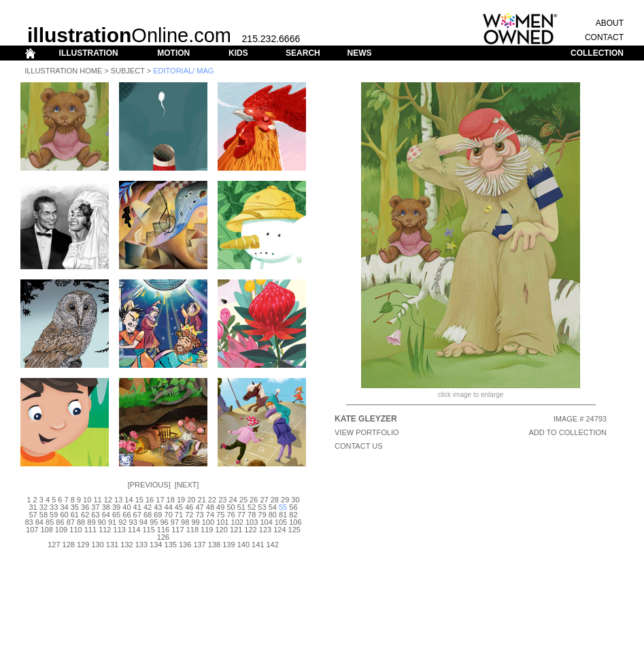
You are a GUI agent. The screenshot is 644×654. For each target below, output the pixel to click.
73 (199, 515)
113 (120, 530)
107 (32, 530)
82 (293, 515)
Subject (128, 71)
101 (222, 522)
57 (33, 515)
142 (272, 545)
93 (133, 522)
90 (102, 522)
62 (85, 515)
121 (236, 530)
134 (156, 545)
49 (220, 507)
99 (195, 522)
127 (54, 545)
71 (179, 515)
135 (171, 545)
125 (294, 530)
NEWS (359, 53)
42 (148, 507)
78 (252, 515)
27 (264, 500)
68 (148, 515)
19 (181, 500)
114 (134, 530)
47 (199, 507)
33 (54, 507)
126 (163, 537)
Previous (149, 485)
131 (112, 545)
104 (266, 522)
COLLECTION (597, 53)
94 (143, 522)
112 (105, 530)
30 (295, 500)
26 (254, 500)
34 (64, 507)
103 (252, 522)
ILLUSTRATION (89, 53)
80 (273, 515)
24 (233, 500)
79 (262, 515)
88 (81, 522)
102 (237, 522)
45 (179, 507)
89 (91, 522)
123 (265, 530)
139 (228, 545)
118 (192, 530)
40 (126, 507)
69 (158, 515)
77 (241, 515)
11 (97, 500)
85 (50, 522)
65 (116, 515)
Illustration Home (63, 71)
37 (95, 507)
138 (214, 545)
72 (189, 515)
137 (199, 545)
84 (39, 522)
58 (44, 515)
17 (160, 500)
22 (212, 500)
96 (164, 522)
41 (137, 507)
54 (273, 507)
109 (61, 530)
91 (112, 522)
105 (281, 522)
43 (158, 507)
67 (137, 515)
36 (85, 507)
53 (262, 507)
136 (185, 545)
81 (283, 515)
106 (295, 522)
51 (241, 507)
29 (285, 500)
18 (171, 500)
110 (75, 530)
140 (243, 545)
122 (250, 530)
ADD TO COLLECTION (567, 432)
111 (90, 530)
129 (83, 545)
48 (210, 507)
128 (69, 545)
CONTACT (604, 37)
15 (139, 500)
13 (118, 500)
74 (210, 515)
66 (126, 515)
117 (177, 530)
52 (252, 507)
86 (60, 522)
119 (207, 530)
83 (29, 522)
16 (150, 500)
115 (148, 530)
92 (122, 522)
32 (44, 507)
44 (169, 507)
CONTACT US (359, 446)
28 (275, 500)
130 (97, 545)
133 (141, 545)
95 (154, 522)
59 (54, 515)
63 (95, 515)
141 (258, 545)
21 (202, 500)
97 (175, 522)
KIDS (238, 53)
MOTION (173, 53)
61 (75, 515)
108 (46, 530)
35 (75, 507)
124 (279, 530)
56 (293, 507)
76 (231, 515)
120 (222, 530)
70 (169, 515)
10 (87, 500)
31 (33, 507)
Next (187, 485)
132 (126, 545)
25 (243, 500)
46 (189, 507)
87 (71, 522)
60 (64, 515)
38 (106, 507)
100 (208, 522)
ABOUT (610, 23)
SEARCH (303, 53)
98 (185, 522)
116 (163, 530)
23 (222, 500)
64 (106, 515)
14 (129, 500)
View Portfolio (367, 432)
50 (231, 507)
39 (116, 507)
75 (220, 515)
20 (191, 500)
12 (108, 500)
